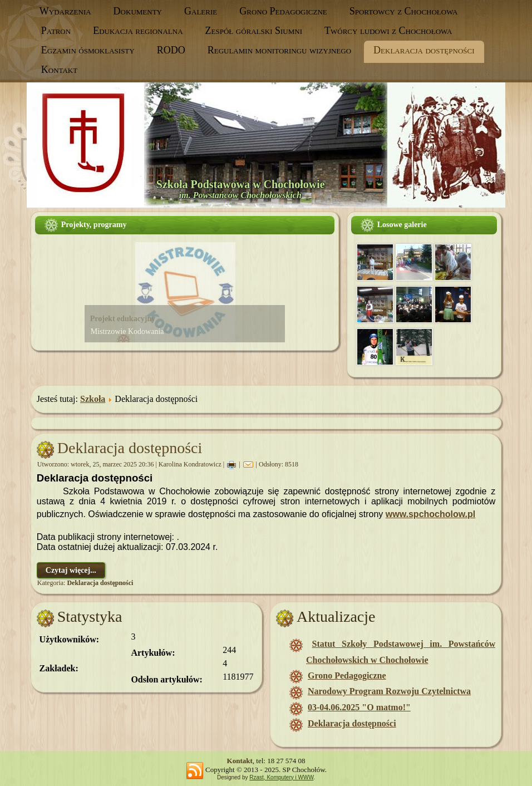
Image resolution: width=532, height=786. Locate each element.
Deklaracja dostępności (424, 50)
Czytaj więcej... (71, 570)
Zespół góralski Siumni (254, 31)
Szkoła (93, 399)
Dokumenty (138, 11)
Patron (56, 31)
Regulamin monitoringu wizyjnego (279, 50)
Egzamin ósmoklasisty (88, 50)
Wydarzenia (65, 11)
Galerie (201, 11)
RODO (171, 50)
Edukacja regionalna (138, 31)
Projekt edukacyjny (123, 319)
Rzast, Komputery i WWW (281, 777)
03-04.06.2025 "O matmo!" (359, 707)
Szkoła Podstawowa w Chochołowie (241, 184)
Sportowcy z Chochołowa (404, 11)
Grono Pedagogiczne (283, 11)
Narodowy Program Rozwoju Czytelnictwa (389, 691)
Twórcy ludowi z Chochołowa (388, 31)
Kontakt (59, 70)
